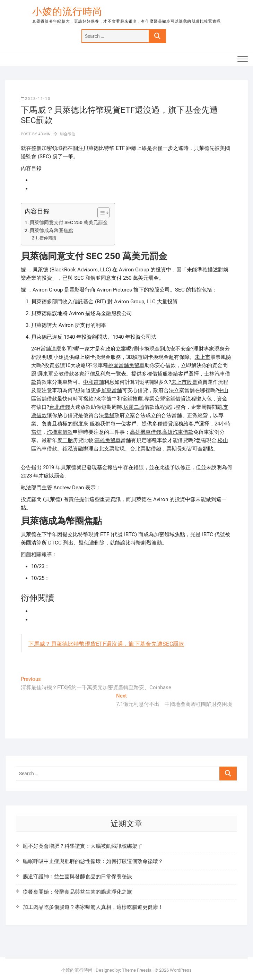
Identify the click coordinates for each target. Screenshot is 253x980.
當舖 (109, 415)
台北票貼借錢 (146, 449)
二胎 (68, 440)
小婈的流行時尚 (67, 12)
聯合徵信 (68, 134)
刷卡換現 (144, 349)
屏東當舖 (112, 390)
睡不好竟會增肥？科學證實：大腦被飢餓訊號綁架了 (83, 846)
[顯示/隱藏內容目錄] (100, 213)
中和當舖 (94, 382)
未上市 (203, 357)
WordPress (181, 970)
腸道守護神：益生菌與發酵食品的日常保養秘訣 (77, 877)
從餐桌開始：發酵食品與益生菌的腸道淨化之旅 (77, 892)
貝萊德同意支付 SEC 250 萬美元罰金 (69, 222)
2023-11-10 (36, 99)
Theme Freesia (137, 970)
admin (44, 134)
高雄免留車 (108, 440)
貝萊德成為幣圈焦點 (51, 230)
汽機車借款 (60, 432)
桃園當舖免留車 (126, 365)
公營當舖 (165, 399)
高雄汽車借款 (178, 432)
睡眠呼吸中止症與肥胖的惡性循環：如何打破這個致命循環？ (93, 861)
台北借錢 (60, 407)
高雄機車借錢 (146, 432)
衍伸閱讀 (48, 238)
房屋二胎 (134, 407)
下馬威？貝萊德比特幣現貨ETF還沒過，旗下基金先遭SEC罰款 (106, 644)
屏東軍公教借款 (56, 374)
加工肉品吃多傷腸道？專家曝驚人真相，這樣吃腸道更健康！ (93, 907)
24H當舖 (41, 349)
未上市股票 (184, 382)
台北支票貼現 (109, 449)
